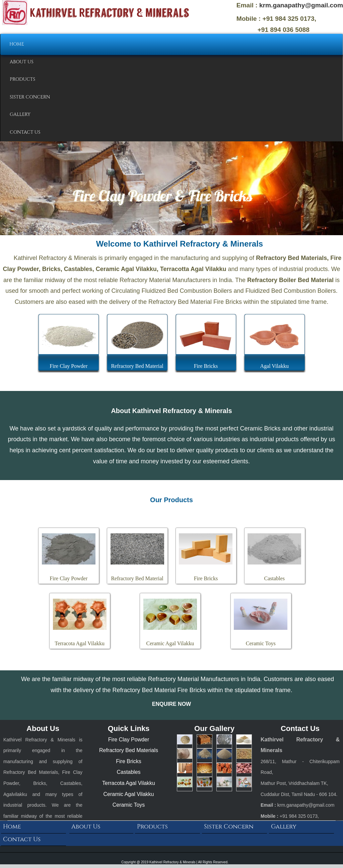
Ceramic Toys (129, 805)
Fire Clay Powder (129, 740)
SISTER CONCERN (30, 97)
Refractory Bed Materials (129, 750)
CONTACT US (25, 132)
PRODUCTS (22, 79)
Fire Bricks (129, 761)
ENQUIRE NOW (171, 704)
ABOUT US (22, 62)
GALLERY (20, 114)
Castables (128, 772)
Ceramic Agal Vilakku (129, 794)
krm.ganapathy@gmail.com (301, 5)
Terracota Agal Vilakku (129, 783)
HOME (17, 44)
